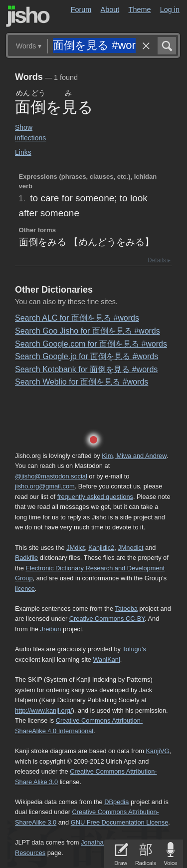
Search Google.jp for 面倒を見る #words (87, 356)
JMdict (76, 548)
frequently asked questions (95, 497)
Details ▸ (159, 260)
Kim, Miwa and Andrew (134, 456)
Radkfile (26, 558)
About (110, 9)
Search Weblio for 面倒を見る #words (82, 382)
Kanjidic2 (101, 548)
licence (25, 589)
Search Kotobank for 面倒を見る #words (86, 369)
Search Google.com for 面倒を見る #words (91, 344)
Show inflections (30, 133)
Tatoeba (126, 609)
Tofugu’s (134, 649)
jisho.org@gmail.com (45, 486)
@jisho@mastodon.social (51, 476)
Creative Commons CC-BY (107, 619)
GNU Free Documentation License (120, 822)
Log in (170, 9)
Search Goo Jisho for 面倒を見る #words (88, 331)
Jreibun (51, 629)
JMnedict (130, 548)
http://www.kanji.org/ (44, 710)
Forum (81, 9)
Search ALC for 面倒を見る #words (77, 318)
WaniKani (107, 659)
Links (23, 152)
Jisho (28, 16)
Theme (140, 9)
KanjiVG (157, 751)
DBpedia (116, 802)
